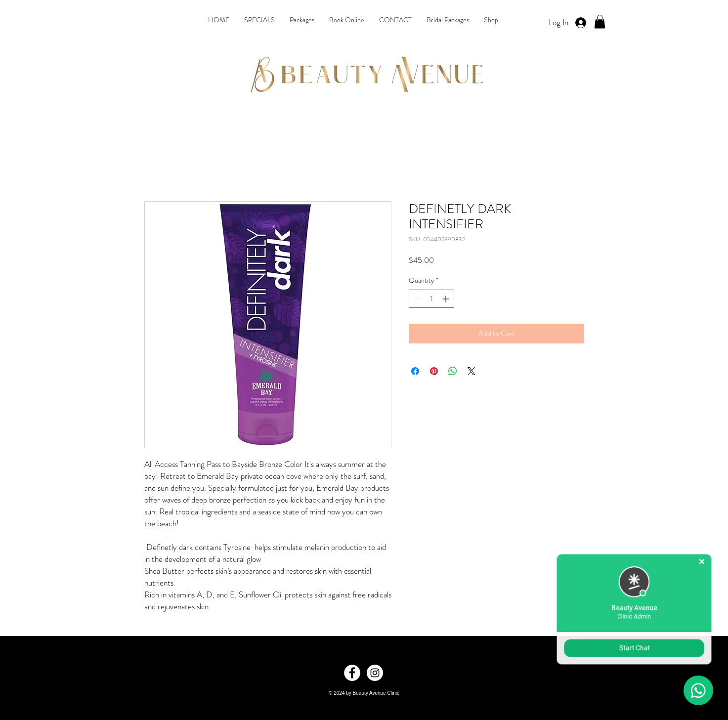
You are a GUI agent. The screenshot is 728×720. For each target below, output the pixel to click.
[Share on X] (471, 371)
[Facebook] (352, 673)
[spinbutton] (431, 299)
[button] (600, 21)
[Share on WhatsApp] (453, 371)
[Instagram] (375, 673)
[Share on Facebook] (415, 371)
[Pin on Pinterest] (434, 371)
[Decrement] (416, 299)
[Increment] (447, 299)
